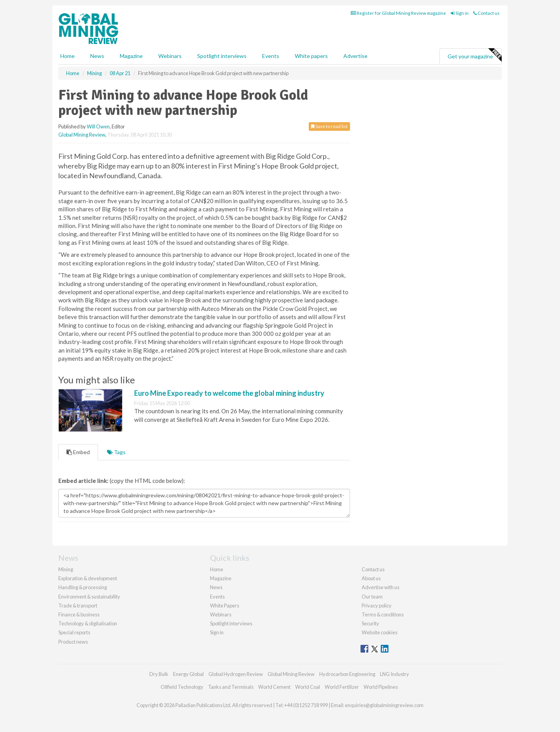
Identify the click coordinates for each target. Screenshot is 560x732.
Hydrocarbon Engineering (347, 674)
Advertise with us (381, 587)
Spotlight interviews (222, 56)
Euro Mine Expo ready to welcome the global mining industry (229, 393)
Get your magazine (474, 55)
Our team (372, 597)
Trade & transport (78, 606)
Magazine (131, 56)
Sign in (460, 13)
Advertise (355, 56)
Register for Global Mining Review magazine (398, 13)
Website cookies (380, 632)
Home (67, 56)
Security (370, 623)
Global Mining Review (82, 135)
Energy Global (188, 674)
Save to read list (329, 126)
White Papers (225, 606)
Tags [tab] (116, 452)
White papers (311, 56)
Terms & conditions (383, 614)
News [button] (97, 56)
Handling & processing (83, 587)
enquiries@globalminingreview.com (384, 705)
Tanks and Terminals (231, 687)
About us (371, 578)
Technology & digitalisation (88, 623)
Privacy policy (377, 606)
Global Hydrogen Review (236, 674)
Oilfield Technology (182, 687)
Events (271, 56)
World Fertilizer (342, 687)
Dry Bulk (159, 674)
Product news (73, 642)
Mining (66, 569)
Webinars (170, 56)
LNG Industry (395, 674)
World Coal (308, 687)
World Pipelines (381, 687)
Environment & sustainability (89, 597)
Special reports (74, 632)
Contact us (486, 13)
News (216, 587)
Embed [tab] (78, 452)
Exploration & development (88, 578)
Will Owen (98, 126)
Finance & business (79, 614)
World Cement (274, 687)
